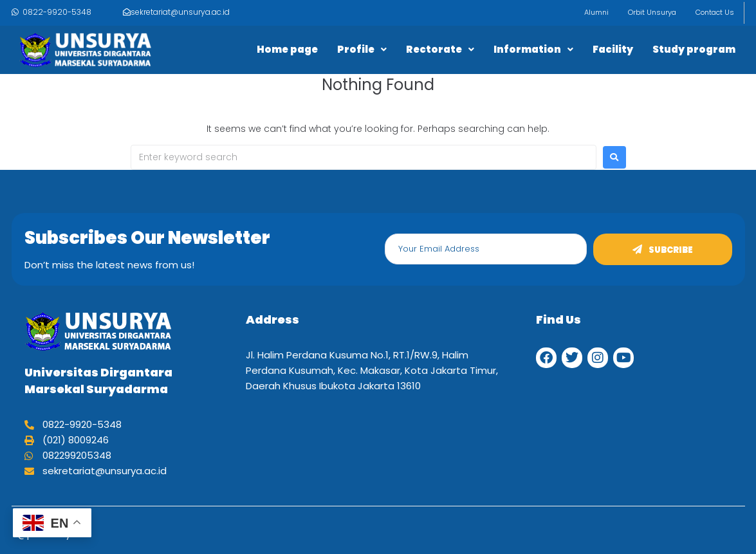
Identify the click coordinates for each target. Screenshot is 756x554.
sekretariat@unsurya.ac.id (180, 12)
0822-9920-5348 (57, 12)
